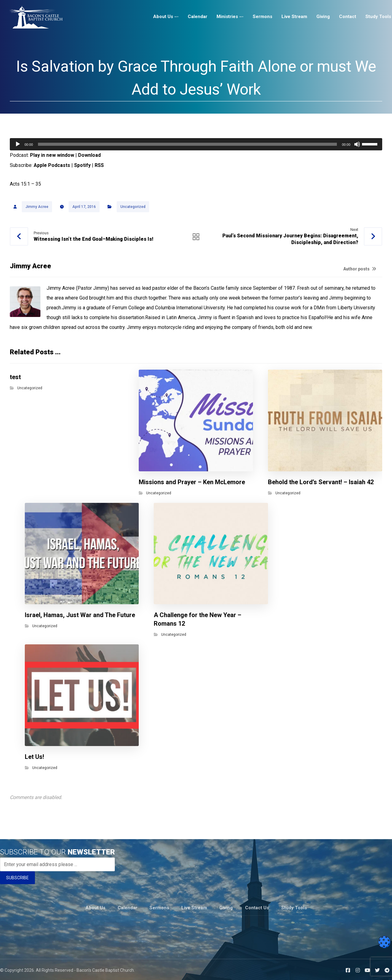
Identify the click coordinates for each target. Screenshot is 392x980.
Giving (226, 907)
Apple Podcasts (52, 165)
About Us (95, 907)
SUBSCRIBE (17, 877)
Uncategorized (133, 207)
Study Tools (294, 907)
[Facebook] (348, 969)
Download (89, 155)
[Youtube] (367, 969)
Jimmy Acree (37, 207)
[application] (196, 144)
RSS (99, 165)
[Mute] (357, 144)
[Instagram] (358, 969)
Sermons (159, 907)
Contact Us (257, 907)
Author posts (360, 269)
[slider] (188, 144)
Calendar (127, 907)
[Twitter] (377, 969)
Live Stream (194, 907)
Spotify (82, 165)
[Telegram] (387, 969)
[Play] (18, 144)
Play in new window (52, 155)
